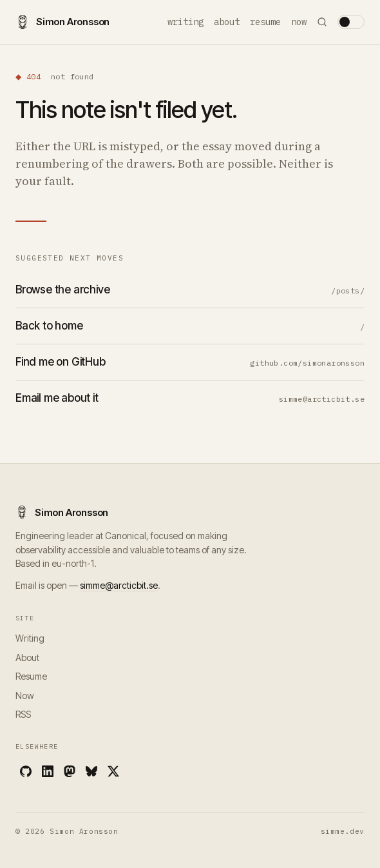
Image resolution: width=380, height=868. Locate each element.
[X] (113, 771)
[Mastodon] (70, 771)
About (227, 22)
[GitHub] (26, 771)
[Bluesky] (91, 771)
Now (299, 22)
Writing (185, 22)
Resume (265, 22)
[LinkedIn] (48, 771)
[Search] (322, 22)
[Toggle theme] (351, 22)
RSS (23, 714)
